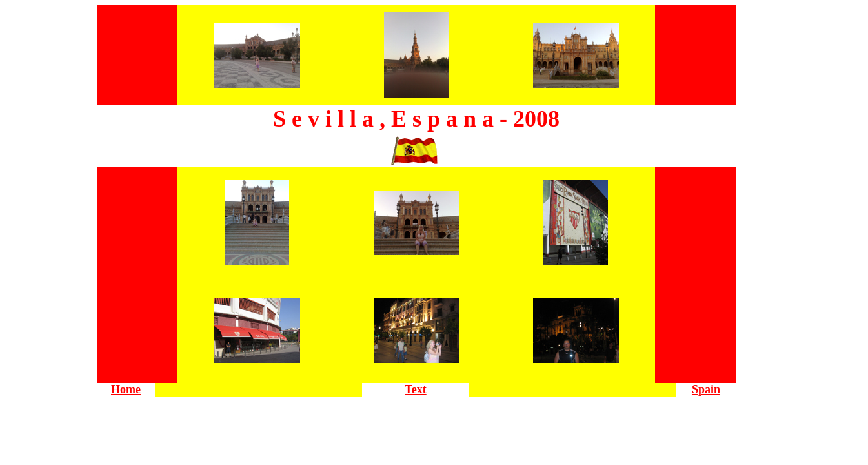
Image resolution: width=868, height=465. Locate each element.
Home (126, 389)
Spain (706, 389)
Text (415, 389)
